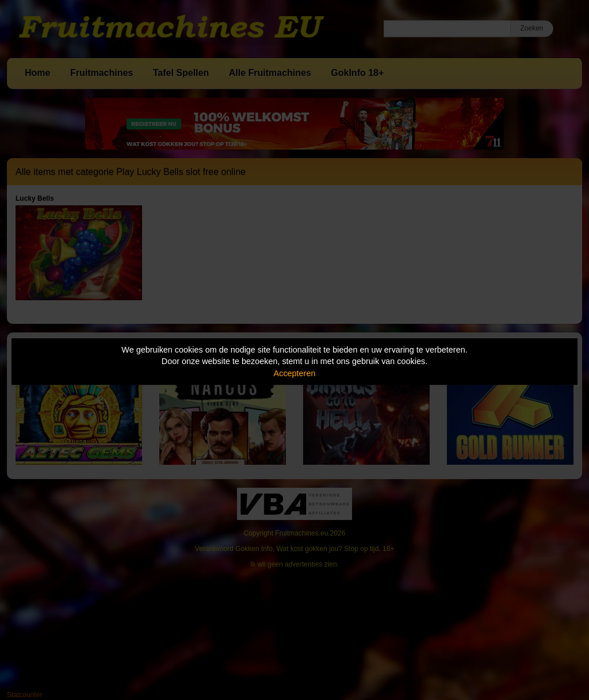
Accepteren (295, 373)
